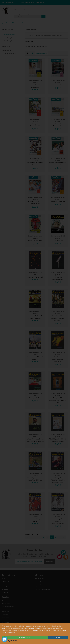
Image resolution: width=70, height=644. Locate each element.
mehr (58, 637)
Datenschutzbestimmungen (63, 641)
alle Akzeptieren (25, 637)
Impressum (54, 641)
